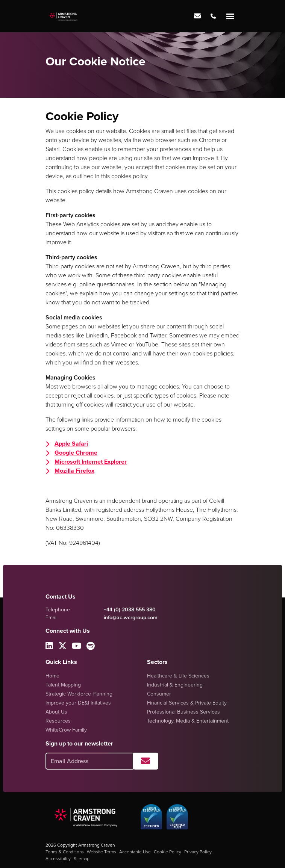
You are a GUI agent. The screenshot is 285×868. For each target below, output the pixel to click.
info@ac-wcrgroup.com (131, 618)
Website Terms (102, 852)
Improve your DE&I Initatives (78, 703)
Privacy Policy (198, 852)
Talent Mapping (63, 685)
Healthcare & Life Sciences (178, 676)
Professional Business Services (183, 712)
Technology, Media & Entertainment (188, 721)
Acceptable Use (135, 852)
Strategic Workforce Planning (79, 694)
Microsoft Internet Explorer (91, 462)
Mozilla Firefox (74, 471)
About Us (56, 712)
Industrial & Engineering (175, 685)
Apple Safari (71, 444)
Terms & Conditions (65, 852)
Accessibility (58, 859)
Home (52, 676)
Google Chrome (76, 453)
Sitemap (82, 859)
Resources (58, 721)
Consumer (159, 694)
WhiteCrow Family (66, 730)
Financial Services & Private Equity (187, 703)
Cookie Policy (168, 852)
